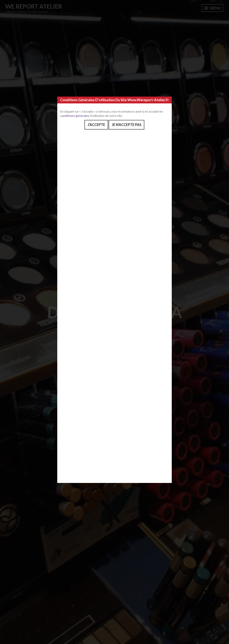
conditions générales (75, 116)
